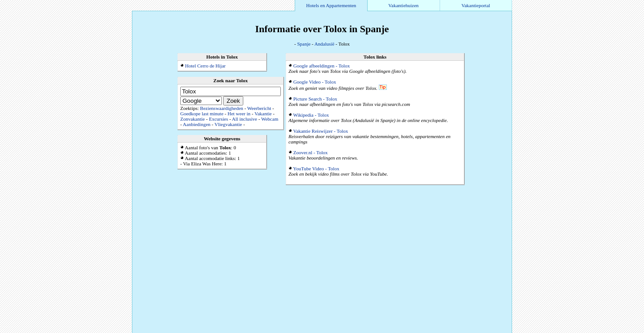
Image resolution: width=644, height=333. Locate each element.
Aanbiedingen (197, 124)
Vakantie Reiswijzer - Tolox (321, 131)
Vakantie (263, 114)
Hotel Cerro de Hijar (205, 66)
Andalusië (324, 44)
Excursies (218, 119)
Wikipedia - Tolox (311, 115)
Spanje (304, 44)
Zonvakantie (193, 119)
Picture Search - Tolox (315, 99)
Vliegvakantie (228, 124)
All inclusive (244, 119)
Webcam (270, 119)
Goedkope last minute (202, 114)
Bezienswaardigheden (222, 108)
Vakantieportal (476, 5)
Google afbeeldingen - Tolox (322, 66)
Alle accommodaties (490, 330)
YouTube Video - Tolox (316, 169)
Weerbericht (259, 108)
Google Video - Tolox (315, 82)
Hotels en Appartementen (331, 5)
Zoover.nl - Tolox (311, 152)
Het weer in (239, 114)
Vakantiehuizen (403, 5)
